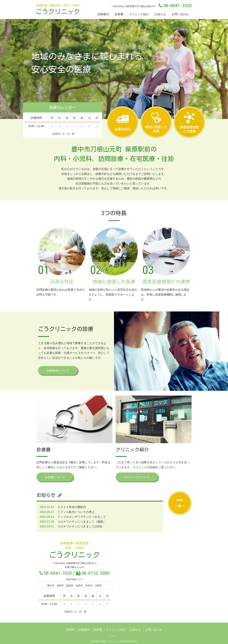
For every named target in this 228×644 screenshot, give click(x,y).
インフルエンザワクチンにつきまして (82, 517)
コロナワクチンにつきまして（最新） (82, 522)
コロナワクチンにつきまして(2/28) (80, 526)
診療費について (55, 477)
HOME (70, 630)
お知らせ (160, 14)
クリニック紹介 (139, 14)
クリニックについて (137, 477)
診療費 (119, 14)
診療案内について (58, 371)
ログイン (114, 636)
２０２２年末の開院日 (72, 507)
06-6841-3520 (175, 5)
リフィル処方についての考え (76, 512)
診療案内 (103, 14)
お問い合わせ (180, 14)
